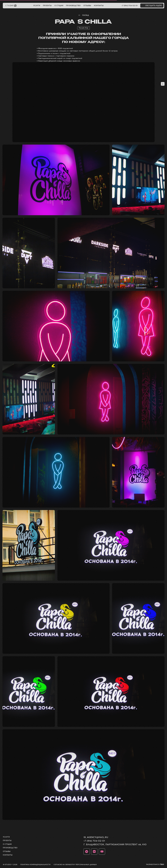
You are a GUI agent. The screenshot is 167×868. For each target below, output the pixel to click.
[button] (152, 6)
